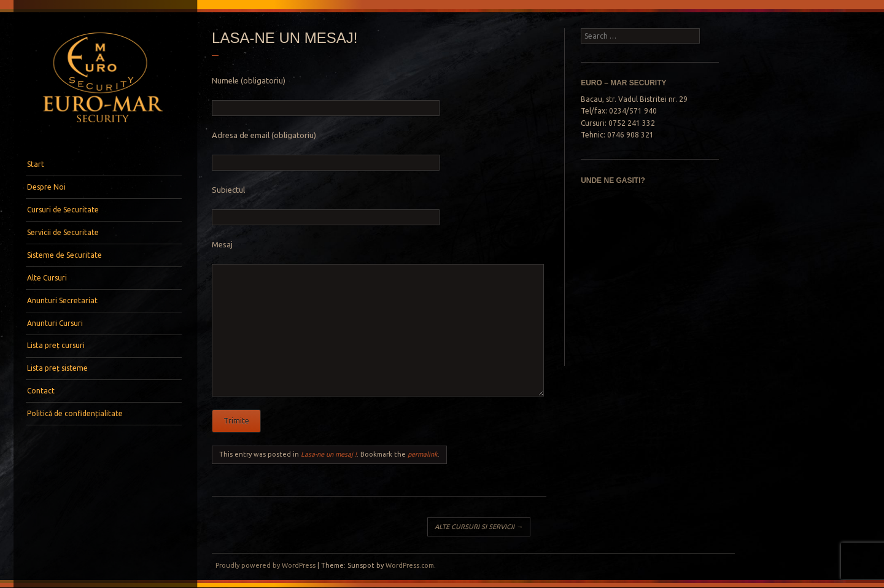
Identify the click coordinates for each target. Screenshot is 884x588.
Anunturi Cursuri (55, 323)
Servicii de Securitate (63, 232)
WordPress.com (410, 565)
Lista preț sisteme (57, 368)
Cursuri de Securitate (63, 210)
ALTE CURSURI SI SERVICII (479, 527)
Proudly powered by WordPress (266, 565)
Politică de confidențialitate (75, 413)
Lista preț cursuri (56, 345)
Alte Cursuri (47, 278)
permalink (423, 454)
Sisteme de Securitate (64, 255)
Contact (41, 391)
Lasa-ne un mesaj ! (329, 454)
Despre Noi (46, 187)
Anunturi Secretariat (62, 300)
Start (36, 164)
